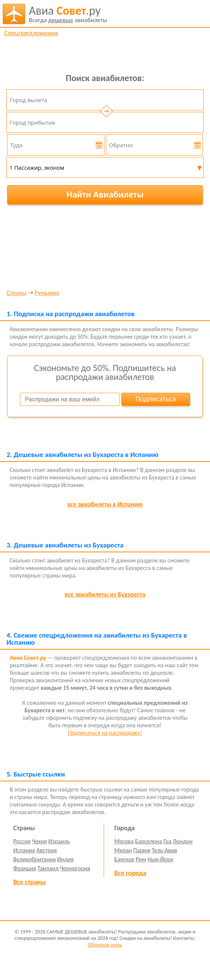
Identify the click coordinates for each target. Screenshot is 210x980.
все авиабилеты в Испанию (105, 504)
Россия (22, 841)
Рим (141, 859)
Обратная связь (105, 945)
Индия (65, 859)
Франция (25, 868)
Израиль (59, 841)
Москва (124, 841)
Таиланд (48, 868)
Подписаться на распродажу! (105, 733)
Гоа (167, 841)
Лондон (183, 841)
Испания (24, 850)
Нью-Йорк (160, 859)
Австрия (47, 850)
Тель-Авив (165, 850)
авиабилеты (68, 14)
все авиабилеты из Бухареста (105, 595)
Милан (123, 850)
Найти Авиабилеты (105, 194)
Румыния (47, 293)
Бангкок (124, 859)
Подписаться (156, 399)
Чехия (39, 841)
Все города (130, 873)
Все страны (29, 882)
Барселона (149, 841)
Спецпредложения (31, 33)
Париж (142, 850)
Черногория (75, 868)
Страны (16, 293)
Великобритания (34, 859)
